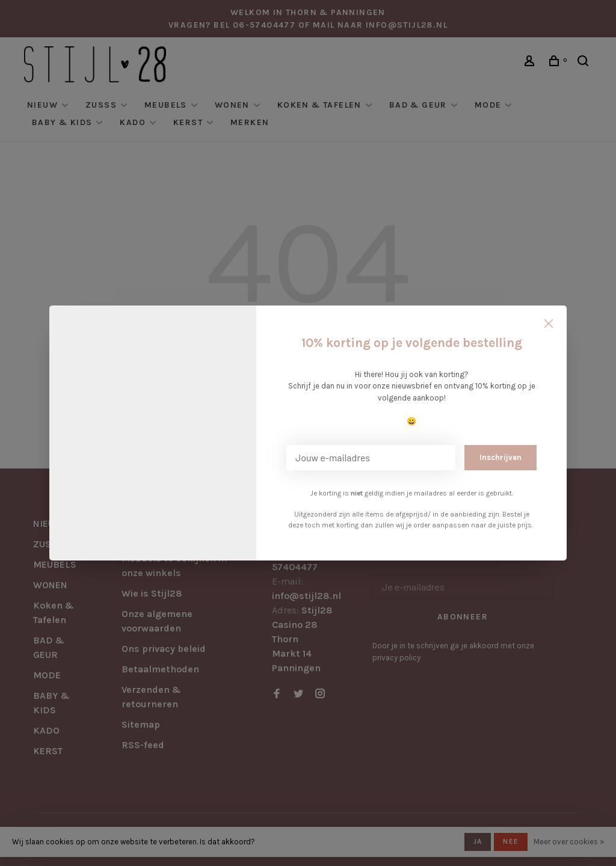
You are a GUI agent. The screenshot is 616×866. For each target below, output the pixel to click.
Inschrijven (500, 457)
